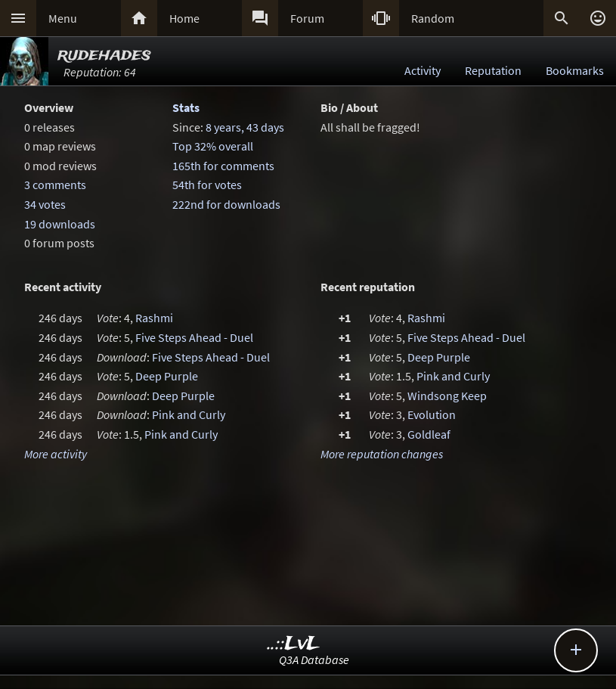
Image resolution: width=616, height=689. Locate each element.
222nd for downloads (226, 204)
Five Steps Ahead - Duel (194, 337)
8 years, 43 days (245, 127)
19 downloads (60, 224)
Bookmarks (575, 70)
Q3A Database (314, 660)
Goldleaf (429, 434)
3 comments (55, 185)
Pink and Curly (189, 414)
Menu (63, 18)
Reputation (493, 70)
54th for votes (207, 185)
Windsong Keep (447, 396)
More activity (56, 454)
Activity (423, 70)
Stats (186, 107)
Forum (307, 18)
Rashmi (154, 318)
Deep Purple (167, 376)
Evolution (432, 414)
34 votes (45, 204)
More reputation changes (382, 454)
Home (184, 18)
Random (433, 18)
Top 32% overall (213, 146)
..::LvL (294, 644)
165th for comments (223, 166)
